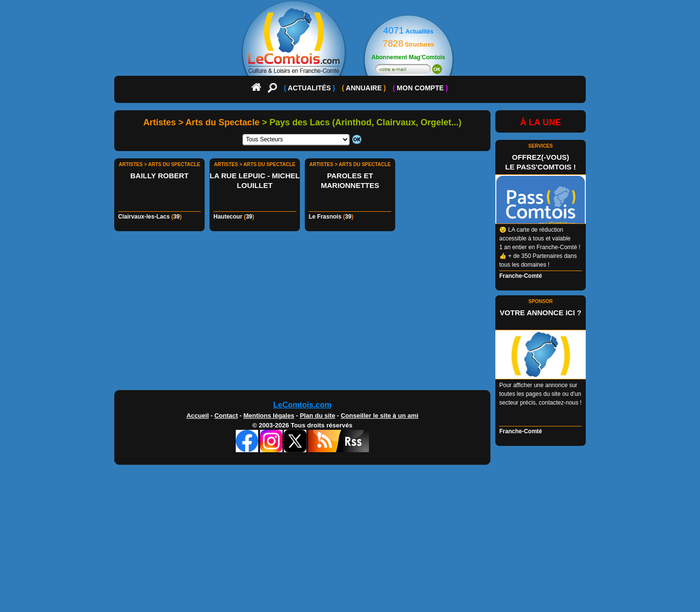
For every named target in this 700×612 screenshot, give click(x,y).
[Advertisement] (350, 313)
